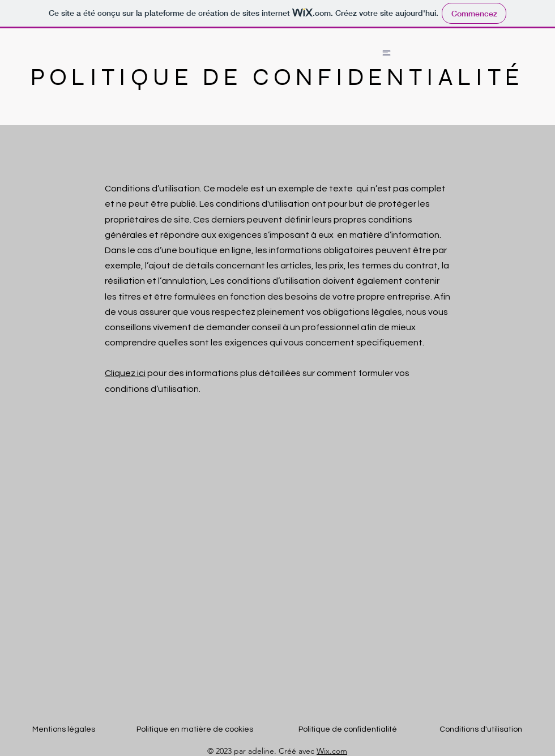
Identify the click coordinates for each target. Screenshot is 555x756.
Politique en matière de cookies (196, 729)
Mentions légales (64, 729)
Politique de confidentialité (348, 729)
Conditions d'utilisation (481, 729)
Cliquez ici (125, 373)
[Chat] (386, 53)
